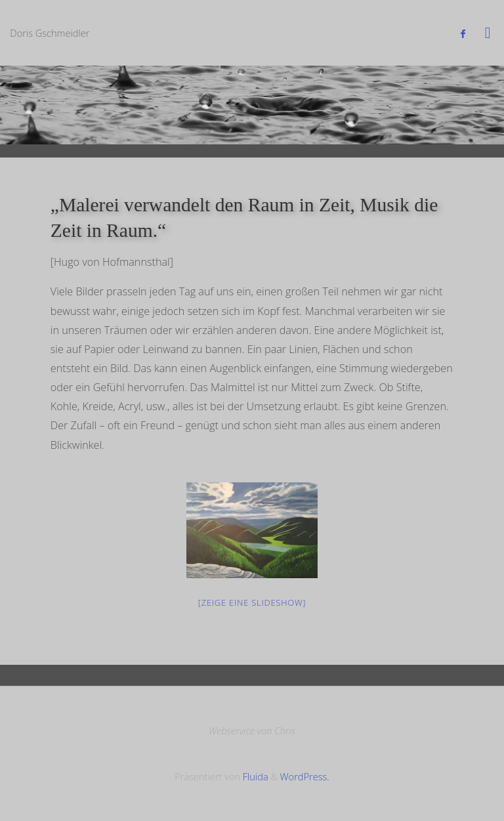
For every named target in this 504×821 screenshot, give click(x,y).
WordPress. (305, 776)
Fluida (254, 776)
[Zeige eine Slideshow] (252, 602)
